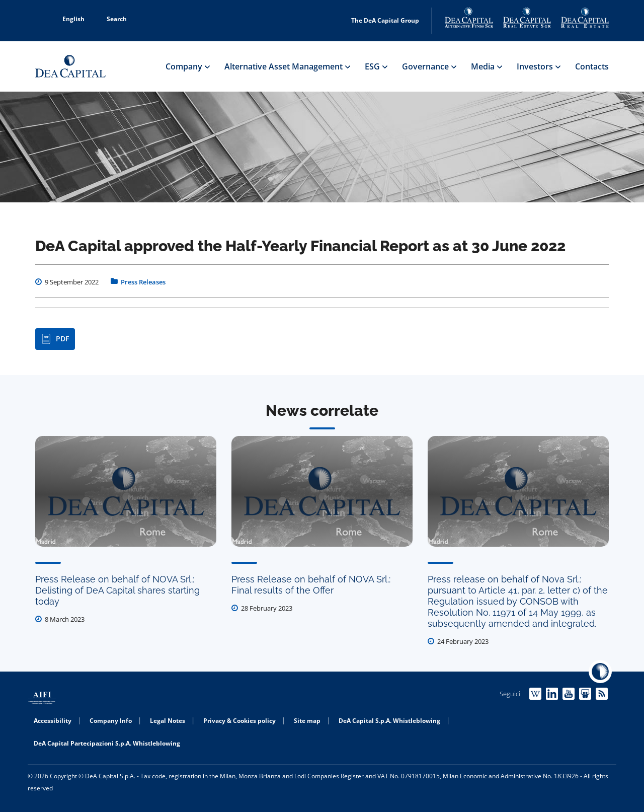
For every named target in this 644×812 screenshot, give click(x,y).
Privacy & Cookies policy (239, 721)
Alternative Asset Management (287, 66)
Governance (429, 66)
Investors (538, 66)
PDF (55, 339)
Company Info (111, 721)
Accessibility (53, 721)
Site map (307, 721)
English (68, 19)
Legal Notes (168, 721)
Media (486, 66)
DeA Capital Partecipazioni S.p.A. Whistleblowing (107, 743)
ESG (376, 66)
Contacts (592, 66)
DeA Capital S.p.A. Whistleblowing (389, 721)
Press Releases (143, 282)
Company (187, 66)
